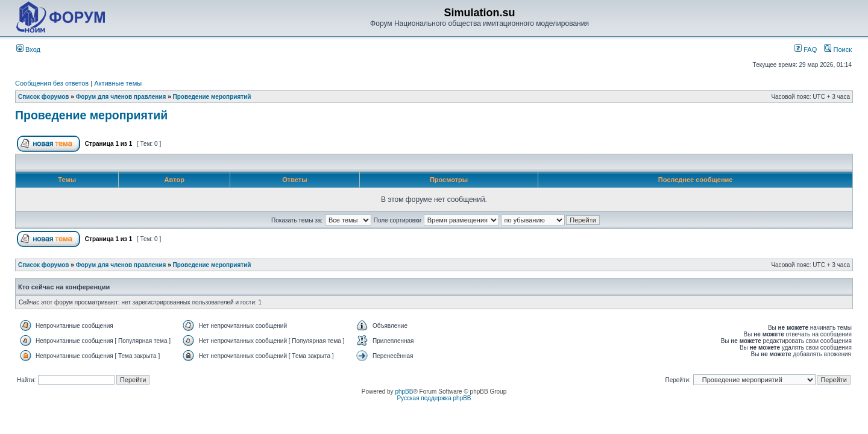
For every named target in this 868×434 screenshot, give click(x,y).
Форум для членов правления (121, 97)
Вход (28, 49)
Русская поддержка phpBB (434, 398)
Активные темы (118, 83)
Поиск (838, 49)
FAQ (806, 49)
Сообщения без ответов (52, 83)
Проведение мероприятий (212, 97)
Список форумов (44, 97)
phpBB (404, 392)
